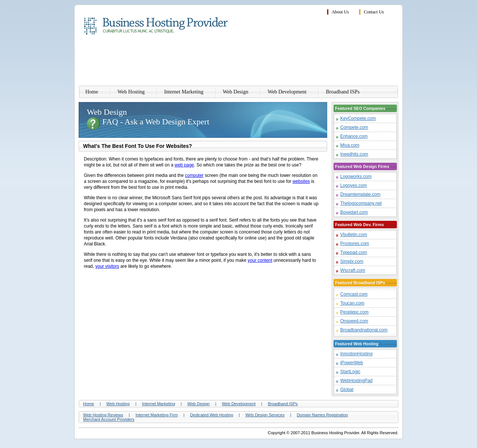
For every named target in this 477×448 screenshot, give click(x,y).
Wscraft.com (353, 270)
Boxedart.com (354, 212)
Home (92, 92)
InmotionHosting (356, 354)
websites (301, 181)
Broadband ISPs (343, 92)
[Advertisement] (263, 61)
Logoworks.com (356, 177)
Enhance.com (354, 136)
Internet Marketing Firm (157, 415)
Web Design (236, 92)
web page (184, 165)
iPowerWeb (352, 363)
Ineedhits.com (354, 154)
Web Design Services (265, 415)
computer (194, 175)
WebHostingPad (356, 381)
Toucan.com (352, 303)
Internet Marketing (184, 92)
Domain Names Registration (322, 415)
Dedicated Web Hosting (211, 415)
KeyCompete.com (358, 118)
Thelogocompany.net (361, 203)
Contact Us (374, 12)
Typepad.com (354, 252)
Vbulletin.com (354, 235)
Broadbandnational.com (364, 330)
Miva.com (350, 145)
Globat (347, 390)
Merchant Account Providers (109, 419)
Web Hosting (131, 92)
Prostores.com (355, 244)
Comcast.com (354, 294)
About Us (340, 12)
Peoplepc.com (354, 312)
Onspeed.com (354, 321)
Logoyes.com (353, 185)
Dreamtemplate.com (360, 194)
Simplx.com (352, 261)
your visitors (107, 266)
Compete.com (354, 127)
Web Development (287, 92)
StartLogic (350, 372)
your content (260, 260)
